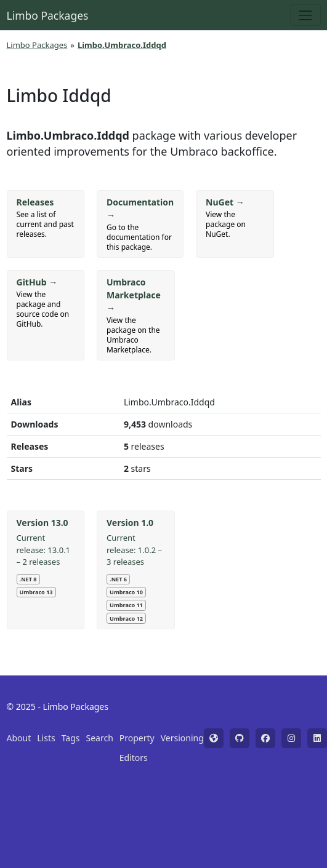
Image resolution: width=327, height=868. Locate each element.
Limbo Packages (48, 15)
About (19, 738)
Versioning (182, 738)
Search (100, 738)
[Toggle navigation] (305, 15)
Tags (71, 738)
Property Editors (137, 748)
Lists (46, 738)
